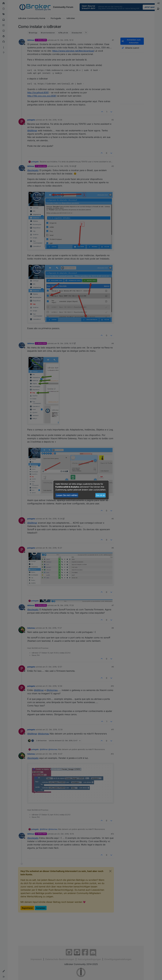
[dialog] (81, 490)
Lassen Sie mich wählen (67, 495)
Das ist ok (100, 495)
